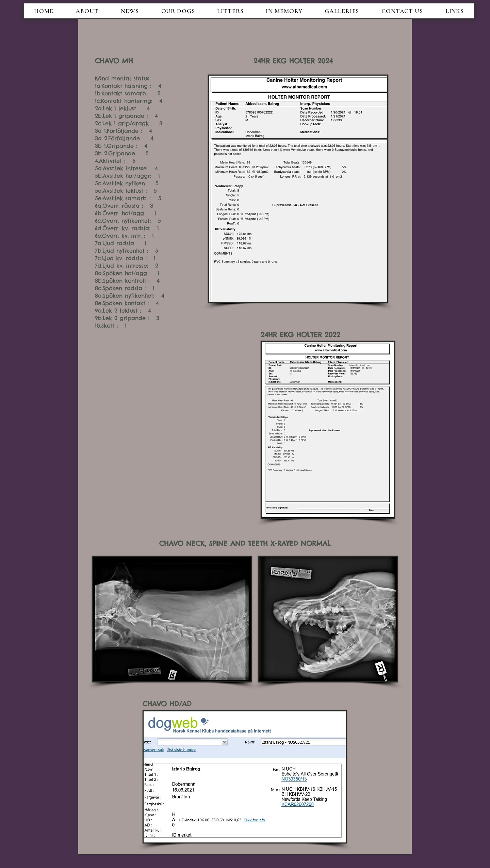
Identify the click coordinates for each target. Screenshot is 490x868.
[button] (130, 11)
